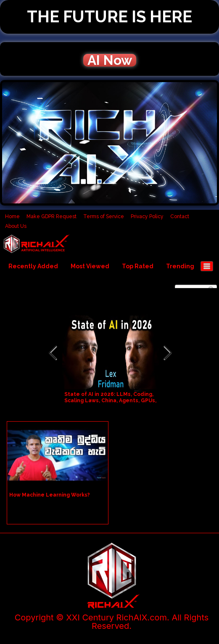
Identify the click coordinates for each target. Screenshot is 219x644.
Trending (180, 266)
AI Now (110, 60)
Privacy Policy (147, 216)
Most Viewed (90, 266)
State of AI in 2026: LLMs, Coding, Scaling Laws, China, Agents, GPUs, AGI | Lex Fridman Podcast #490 (110, 401)
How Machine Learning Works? (50, 495)
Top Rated (138, 266)
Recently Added (33, 266)
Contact (180, 216)
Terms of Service (104, 216)
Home (12, 216)
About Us (16, 226)
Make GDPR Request (51, 216)
